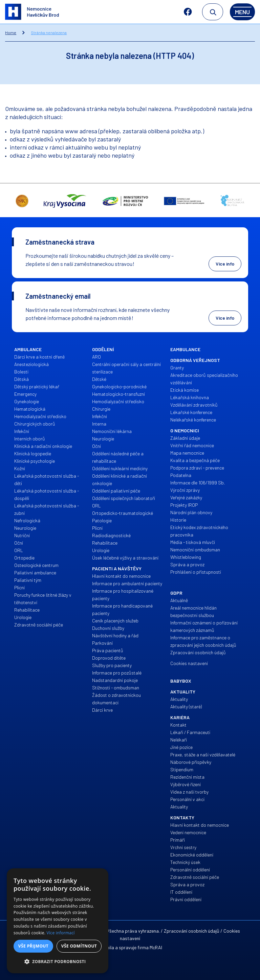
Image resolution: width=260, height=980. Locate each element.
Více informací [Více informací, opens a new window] (61, 933)
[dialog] (58, 921)
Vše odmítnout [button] (79, 946)
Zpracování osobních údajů (192, 931)
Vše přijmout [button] (33, 946)
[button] (58, 962)
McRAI (156, 947)
